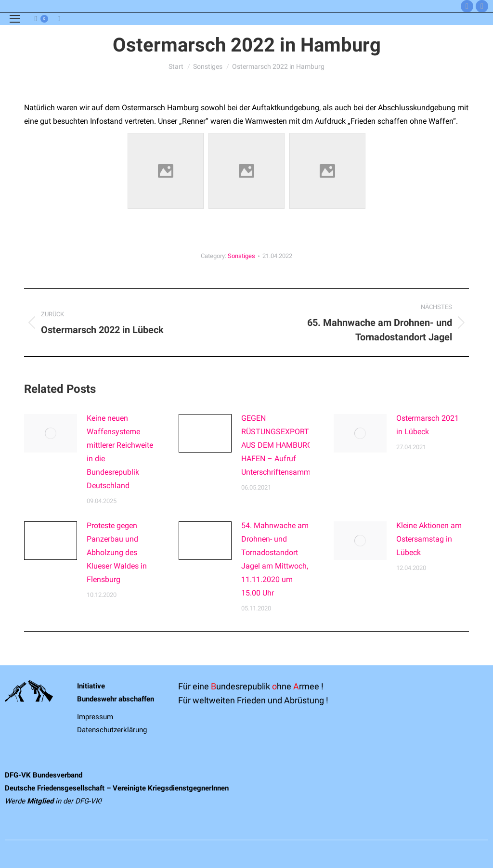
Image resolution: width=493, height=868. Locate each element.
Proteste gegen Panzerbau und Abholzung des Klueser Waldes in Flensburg (117, 552)
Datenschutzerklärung (112, 730)
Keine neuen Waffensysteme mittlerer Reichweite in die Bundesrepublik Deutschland (120, 452)
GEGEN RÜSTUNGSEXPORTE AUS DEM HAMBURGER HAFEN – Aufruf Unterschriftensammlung (283, 445)
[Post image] (51, 433)
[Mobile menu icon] (15, 19)
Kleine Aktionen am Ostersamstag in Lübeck (429, 539)
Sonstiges (241, 256)
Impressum (95, 717)
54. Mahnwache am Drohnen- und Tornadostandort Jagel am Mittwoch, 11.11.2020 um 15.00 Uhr (275, 559)
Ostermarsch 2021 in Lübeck (428, 425)
